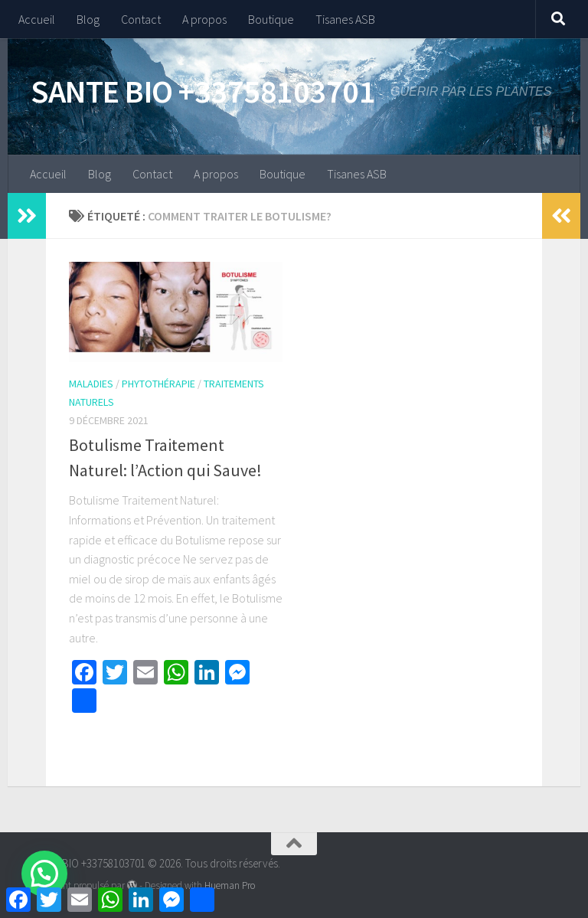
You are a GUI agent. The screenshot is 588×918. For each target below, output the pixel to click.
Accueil (37, 19)
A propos (204, 19)
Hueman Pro (230, 885)
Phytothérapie (158, 384)
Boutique (271, 19)
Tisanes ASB (345, 19)
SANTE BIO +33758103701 (203, 91)
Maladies (91, 384)
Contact (141, 19)
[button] (44, 874)
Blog (88, 19)
